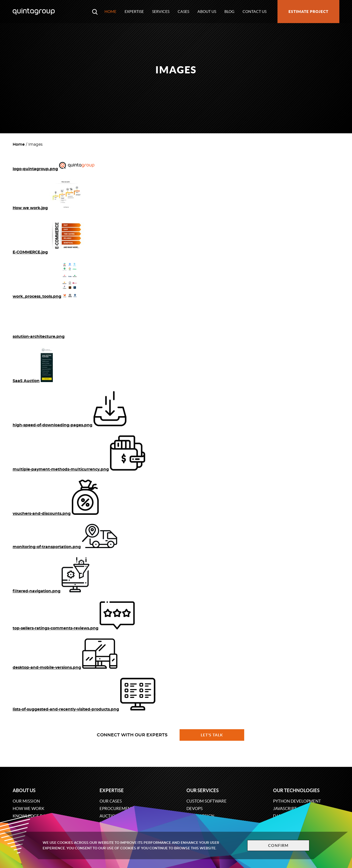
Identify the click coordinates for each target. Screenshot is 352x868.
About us (207, 12)
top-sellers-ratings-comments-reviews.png (56, 628)
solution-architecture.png (39, 337)
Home (110, 12)
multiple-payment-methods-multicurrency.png (61, 469)
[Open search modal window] (95, 12)
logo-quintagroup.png (35, 169)
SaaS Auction (26, 381)
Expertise (134, 12)
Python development (297, 801)
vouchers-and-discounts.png (42, 514)
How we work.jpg (30, 208)
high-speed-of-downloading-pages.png (53, 425)
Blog (229, 12)
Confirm (278, 845)
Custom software (207, 801)
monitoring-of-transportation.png (47, 547)
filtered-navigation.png (37, 591)
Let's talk (212, 735)
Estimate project (308, 12)
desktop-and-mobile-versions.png (47, 668)
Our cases (111, 801)
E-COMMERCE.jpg (30, 252)
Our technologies (296, 790)
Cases (183, 12)
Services (161, 12)
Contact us (255, 12)
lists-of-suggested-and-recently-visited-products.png (66, 709)
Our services (203, 790)
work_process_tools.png (37, 297)
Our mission (26, 801)
